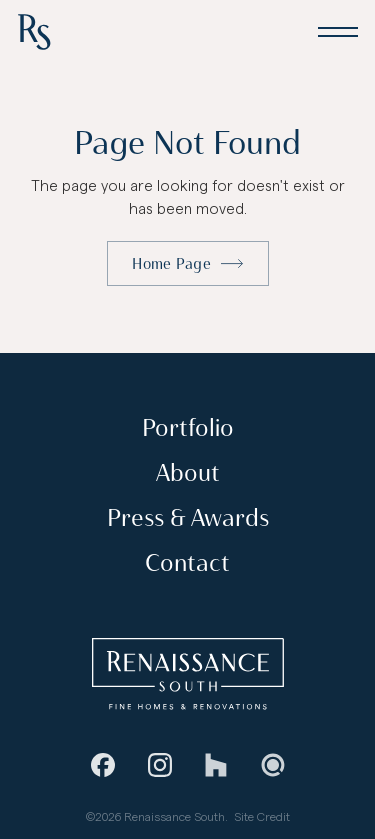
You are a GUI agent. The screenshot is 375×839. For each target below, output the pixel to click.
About (188, 473)
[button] (337, 32)
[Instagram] (159, 765)
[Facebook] (103, 765)
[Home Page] (34, 32)
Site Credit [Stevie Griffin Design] (262, 816)
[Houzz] (216, 765)
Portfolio (188, 428)
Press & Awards (188, 518)
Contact (187, 563)
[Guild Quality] (272, 765)
